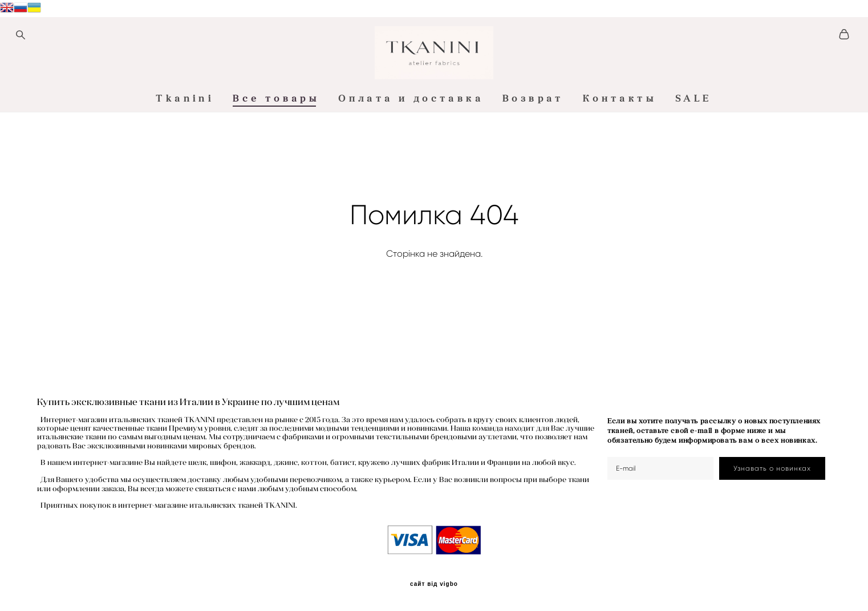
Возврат (533, 144)
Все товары (276, 144)
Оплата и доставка (411, 144)
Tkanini (185, 144)
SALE (694, 144)
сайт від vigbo (434, 584)
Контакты (620, 144)
